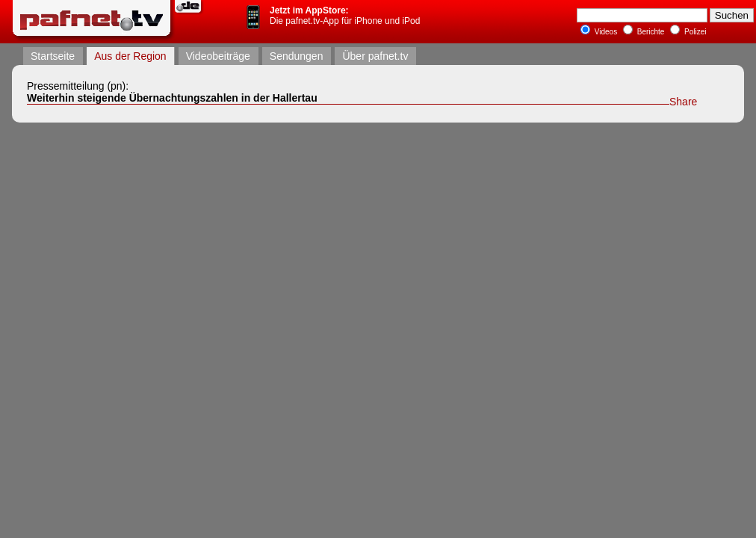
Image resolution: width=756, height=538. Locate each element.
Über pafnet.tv (375, 56)
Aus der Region (130, 56)
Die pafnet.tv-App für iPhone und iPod (345, 16)
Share (683, 102)
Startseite (53, 56)
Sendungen (297, 56)
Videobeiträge (218, 56)
